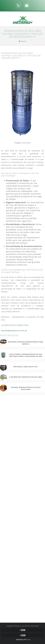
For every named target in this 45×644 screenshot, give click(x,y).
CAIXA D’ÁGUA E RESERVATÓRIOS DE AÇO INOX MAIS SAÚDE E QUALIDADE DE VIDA (26, 355)
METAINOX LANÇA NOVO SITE (26, 367)
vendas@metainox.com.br (14, 331)
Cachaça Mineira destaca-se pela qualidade (26, 388)
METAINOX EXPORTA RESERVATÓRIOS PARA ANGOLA (26, 343)
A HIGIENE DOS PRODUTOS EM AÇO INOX (26, 377)
